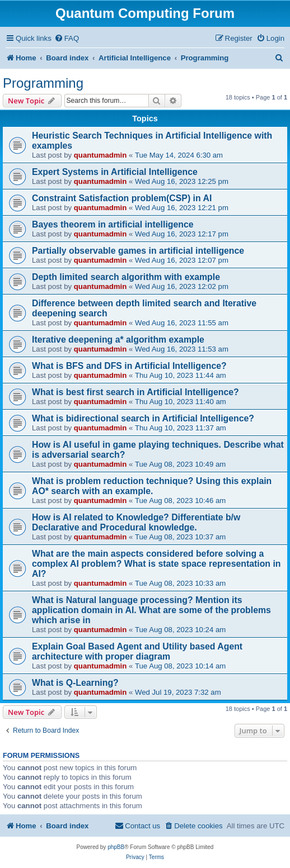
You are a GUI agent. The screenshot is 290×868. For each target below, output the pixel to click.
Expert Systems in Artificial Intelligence (115, 172)
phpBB (116, 847)
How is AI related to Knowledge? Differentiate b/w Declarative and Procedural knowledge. (136, 522)
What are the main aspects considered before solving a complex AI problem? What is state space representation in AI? (156, 564)
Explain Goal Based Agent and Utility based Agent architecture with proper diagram (137, 651)
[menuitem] (67, 38)
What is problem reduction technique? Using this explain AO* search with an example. (152, 486)
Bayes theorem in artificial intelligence (113, 224)
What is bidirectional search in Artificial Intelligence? (143, 418)
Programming (43, 83)
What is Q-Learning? (75, 683)
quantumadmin (100, 155)
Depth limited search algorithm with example (126, 277)
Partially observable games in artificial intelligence (138, 251)
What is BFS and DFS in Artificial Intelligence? (129, 366)
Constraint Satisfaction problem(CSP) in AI (122, 198)
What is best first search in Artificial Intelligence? (135, 392)
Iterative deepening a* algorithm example (118, 340)
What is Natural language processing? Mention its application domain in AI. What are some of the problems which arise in (151, 610)
